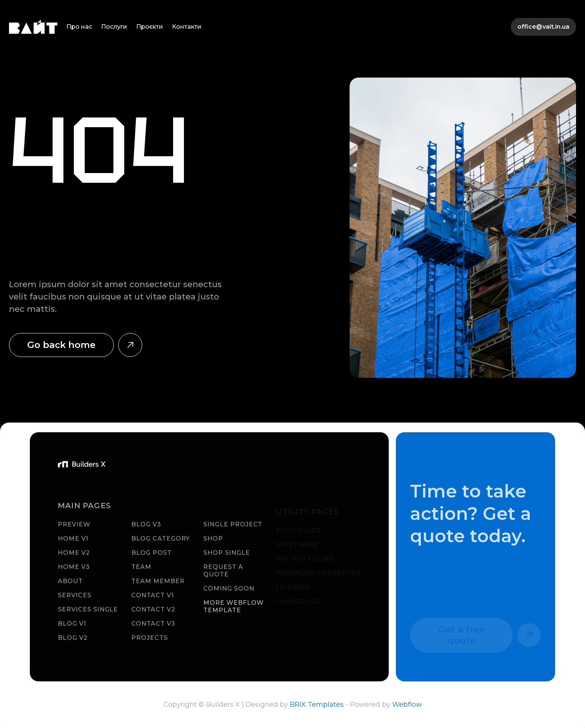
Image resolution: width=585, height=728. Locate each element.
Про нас (79, 27)
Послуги (114, 27)
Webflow (407, 705)
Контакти (187, 27)
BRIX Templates (317, 705)
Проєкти (150, 27)
